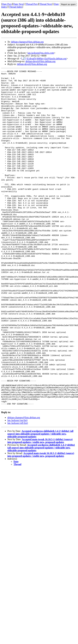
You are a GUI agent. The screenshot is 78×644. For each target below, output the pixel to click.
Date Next (19, 4)
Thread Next (46, 4)
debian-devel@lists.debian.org (41, 61)
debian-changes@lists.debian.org (27, 42)
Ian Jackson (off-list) (18, 490)
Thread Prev (32, 4)
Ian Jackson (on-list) (17, 488)
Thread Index (16, 7)
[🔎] (24, 59)
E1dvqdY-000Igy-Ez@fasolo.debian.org (47, 59)
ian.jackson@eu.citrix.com (41, 53)
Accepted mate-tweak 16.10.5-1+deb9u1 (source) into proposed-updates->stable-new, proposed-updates (40, 508)
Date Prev (7, 4)
